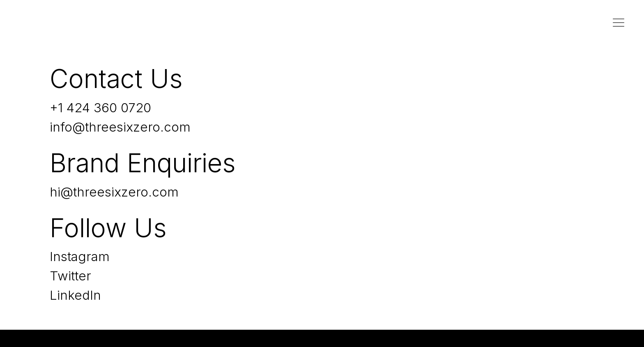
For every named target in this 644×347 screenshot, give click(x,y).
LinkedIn (75, 295)
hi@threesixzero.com (114, 192)
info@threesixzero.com (120, 127)
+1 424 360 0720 (100, 108)
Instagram (80, 257)
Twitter (70, 276)
